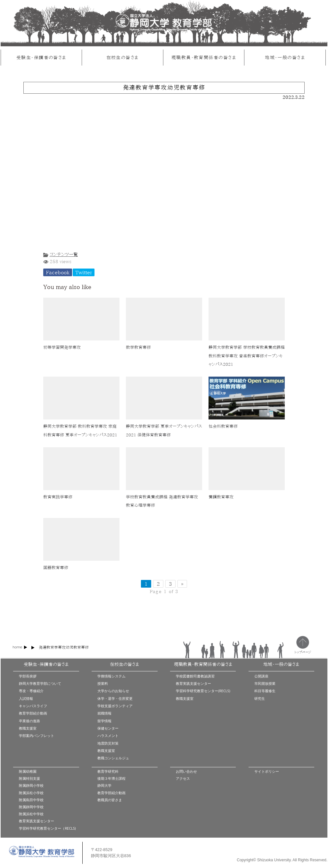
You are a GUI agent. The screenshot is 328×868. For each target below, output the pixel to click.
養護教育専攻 (221, 497)
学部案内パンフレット (37, 735)
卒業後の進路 (29, 721)
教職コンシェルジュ (113, 758)
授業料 (103, 683)
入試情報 (26, 698)
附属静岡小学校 (31, 785)
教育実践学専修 (58, 497)
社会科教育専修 (223, 426)
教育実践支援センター (193, 683)
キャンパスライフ (33, 706)
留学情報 (104, 721)
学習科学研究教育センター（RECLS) (47, 828)
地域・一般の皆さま (285, 57)
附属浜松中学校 (31, 814)
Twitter (84, 272)
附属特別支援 (29, 778)
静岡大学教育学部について (40, 683)
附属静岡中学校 (31, 807)
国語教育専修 (56, 568)
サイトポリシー (267, 771)
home (17, 647)
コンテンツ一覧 (64, 254)
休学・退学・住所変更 (115, 698)
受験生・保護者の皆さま (41, 57)
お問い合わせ (186, 771)
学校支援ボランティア (115, 706)
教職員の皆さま (110, 800)
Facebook (58, 272)
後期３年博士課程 (111, 778)
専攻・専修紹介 (31, 691)
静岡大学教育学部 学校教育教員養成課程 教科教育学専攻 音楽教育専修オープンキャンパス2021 (247, 356)
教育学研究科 (108, 771)
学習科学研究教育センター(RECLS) (203, 691)
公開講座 (261, 676)
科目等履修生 (265, 691)
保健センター (108, 728)
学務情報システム (111, 676)
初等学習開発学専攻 (62, 347)
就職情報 (104, 713)
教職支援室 (28, 728)
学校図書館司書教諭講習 (195, 676)
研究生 (260, 698)
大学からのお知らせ (113, 691)
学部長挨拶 (28, 676)
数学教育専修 (138, 347)
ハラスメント (108, 735)
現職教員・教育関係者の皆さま (204, 57)
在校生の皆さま (123, 57)
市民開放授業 (265, 683)
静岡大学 (104, 785)
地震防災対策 (108, 743)
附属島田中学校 (31, 800)
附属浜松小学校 (31, 793)
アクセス (183, 778)
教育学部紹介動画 (33, 713)
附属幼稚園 (28, 771)
